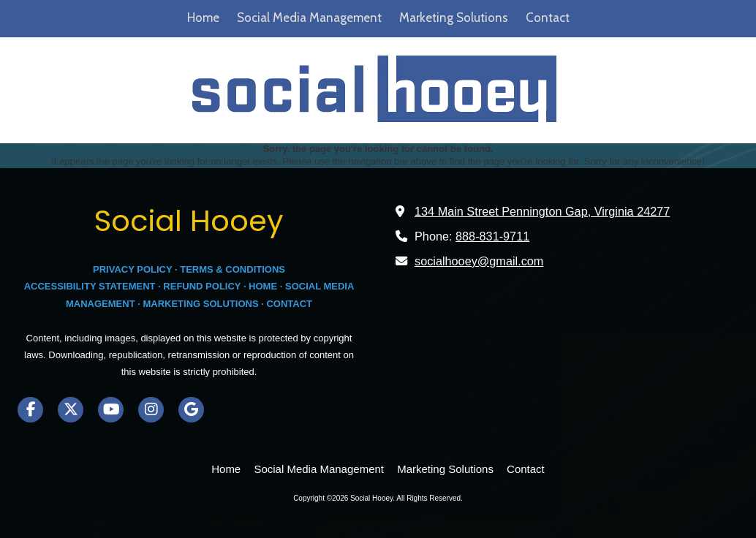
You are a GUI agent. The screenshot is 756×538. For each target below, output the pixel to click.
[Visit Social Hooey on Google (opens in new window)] (191, 410)
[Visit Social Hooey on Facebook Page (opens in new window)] (30, 410)
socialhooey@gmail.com (479, 261)
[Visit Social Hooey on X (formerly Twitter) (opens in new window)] (71, 410)
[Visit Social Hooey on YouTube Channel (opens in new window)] (111, 410)
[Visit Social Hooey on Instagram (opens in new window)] (151, 410)
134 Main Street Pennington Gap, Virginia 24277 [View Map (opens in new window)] (542, 211)
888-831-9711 (492, 236)
